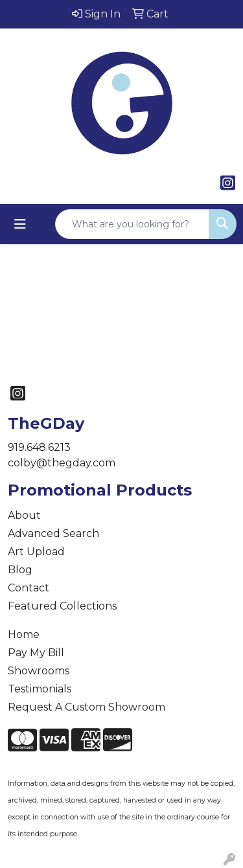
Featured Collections (62, 606)
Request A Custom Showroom (87, 707)
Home (24, 634)
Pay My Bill (36, 653)
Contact (29, 588)
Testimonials (40, 689)
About (24, 515)
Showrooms (39, 671)
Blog (20, 570)
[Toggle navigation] (20, 224)
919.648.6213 (39, 447)
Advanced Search (53, 533)
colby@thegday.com (62, 463)
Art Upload (36, 552)
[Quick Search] (132, 224)
